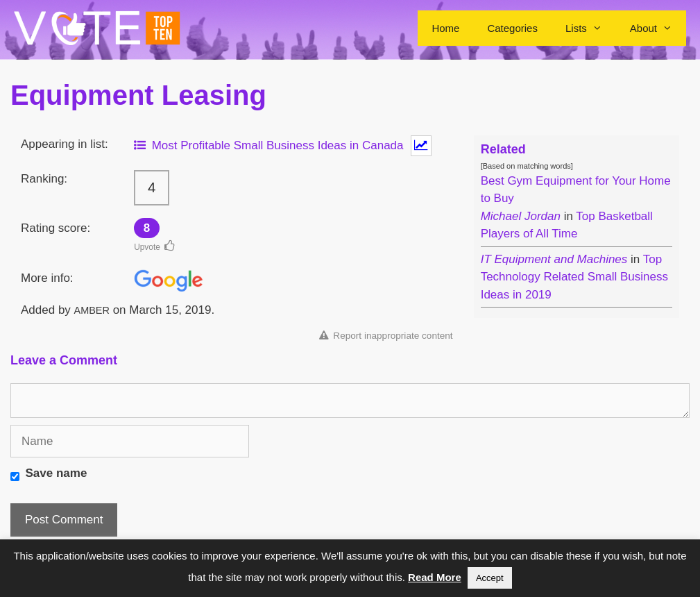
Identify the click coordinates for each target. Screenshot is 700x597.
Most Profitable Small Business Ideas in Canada (268, 145)
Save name (57, 473)
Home (445, 28)
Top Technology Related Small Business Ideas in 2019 (574, 277)
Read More (435, 577)
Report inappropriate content (386, 336)
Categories (512, 28)
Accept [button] (490, 578)
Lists (591, 28)
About (658, 28)
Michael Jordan (521, 216)
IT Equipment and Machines (554, 259)
